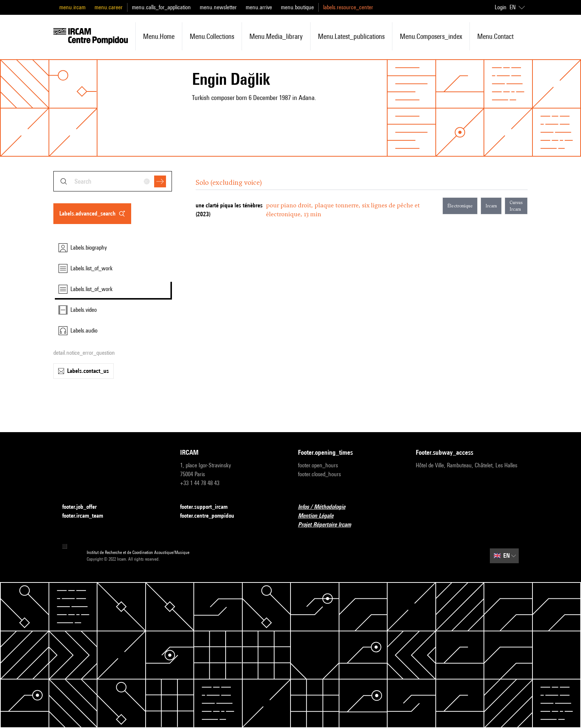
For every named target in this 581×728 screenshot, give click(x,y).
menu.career (109, 7)
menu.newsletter (218, 7)
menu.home (159, 36)
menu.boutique (297, 7)
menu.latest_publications (351, 36)
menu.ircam (72, 7)
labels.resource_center (348, 7)
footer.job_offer (84, 507)
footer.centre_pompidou (212, 516)
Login (501, 7)
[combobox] (113, 181)
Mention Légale (320, 516)
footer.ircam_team (87, 516)
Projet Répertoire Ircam (329, 525)
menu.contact (495, 36)
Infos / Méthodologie (326, 507)
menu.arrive (259, 7)
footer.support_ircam (208, 507)
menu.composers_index (431, 36)
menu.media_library (276, 36)
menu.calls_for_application (161, 7)
